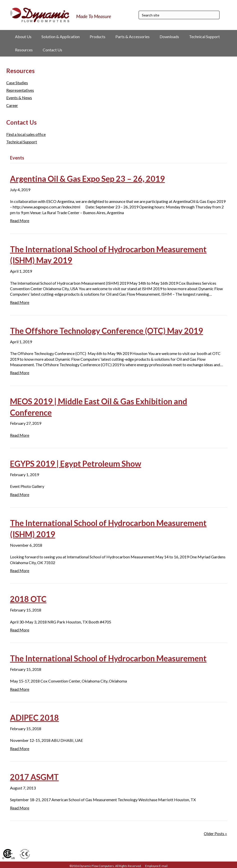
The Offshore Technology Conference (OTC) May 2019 (107, 331)
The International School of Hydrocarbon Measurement (108, 658)
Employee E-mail (156, 866)
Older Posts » (215, 833)
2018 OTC (28, 599)
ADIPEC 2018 (34, 718)
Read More (20, 220)
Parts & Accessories (132, 37)
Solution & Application (61, 37)
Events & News (19, 98)
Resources (24, 50)
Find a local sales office (26, 134)
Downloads (169, 37)
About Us (23, 37)
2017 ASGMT (34, 777)
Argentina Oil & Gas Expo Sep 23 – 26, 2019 (87, 179)
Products (98, 37)
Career (12, 105)
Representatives (20, 90)
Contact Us (52, 50)
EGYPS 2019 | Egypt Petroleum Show (76, 464)
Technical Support (204, 37)
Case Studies (17, 83)
